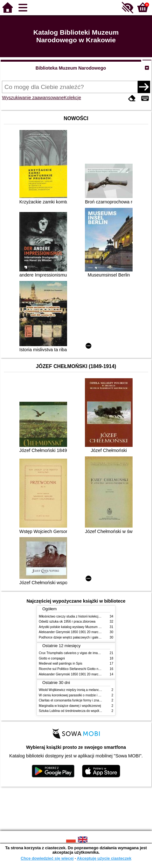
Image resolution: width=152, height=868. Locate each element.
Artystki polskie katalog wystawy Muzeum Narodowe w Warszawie (86, 627)
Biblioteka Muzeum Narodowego (71, 68)
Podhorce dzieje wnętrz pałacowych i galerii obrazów (76, 637)
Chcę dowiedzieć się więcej (47, 858)
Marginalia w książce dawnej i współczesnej (70, 706)
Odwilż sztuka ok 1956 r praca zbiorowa (67, 622)
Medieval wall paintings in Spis (61, 663)
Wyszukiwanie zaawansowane (33, 98)
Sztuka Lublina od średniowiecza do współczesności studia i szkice (86, 711)
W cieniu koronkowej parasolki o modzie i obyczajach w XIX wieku (86, 695)
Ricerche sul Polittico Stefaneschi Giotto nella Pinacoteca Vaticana (86, 669)
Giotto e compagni (52, 658)
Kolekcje (73, 98)
